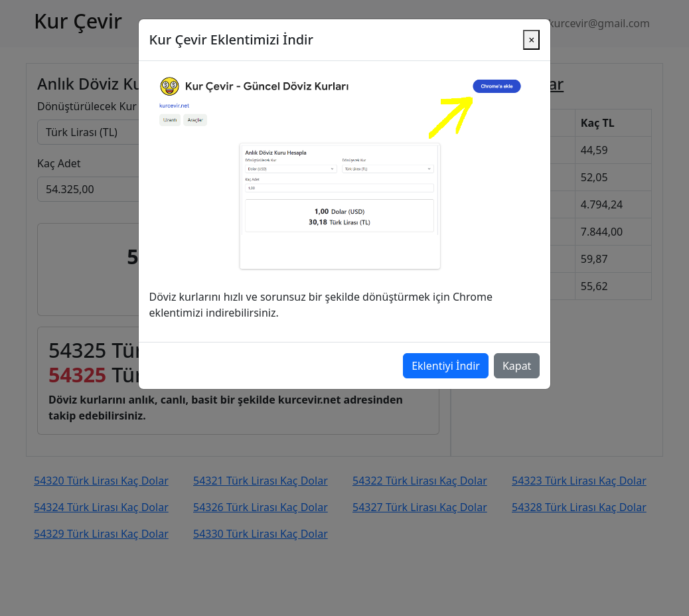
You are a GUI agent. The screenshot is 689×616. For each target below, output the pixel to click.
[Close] (531, 23)
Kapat (517, 348)
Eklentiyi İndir (446, 348)
